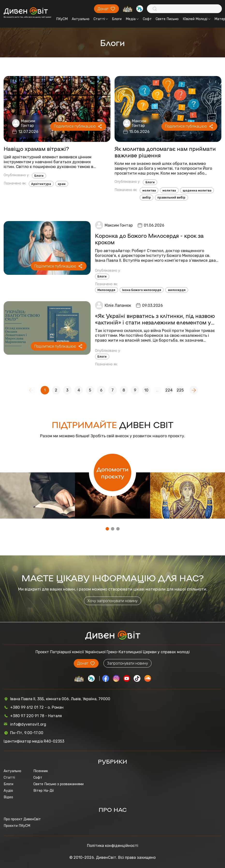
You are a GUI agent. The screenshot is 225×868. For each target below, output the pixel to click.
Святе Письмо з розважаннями (58, 784)
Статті (101, 19)
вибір (147, 197)
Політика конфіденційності (113, 846)
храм (62, 184)
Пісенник (41, 771)
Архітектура (41, 184)
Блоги (117, 19)
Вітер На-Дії (44, 791)
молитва (149, 190)
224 (169, 390)
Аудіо (8, 791)
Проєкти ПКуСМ (17, 826)
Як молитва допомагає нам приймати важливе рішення (165, 152)
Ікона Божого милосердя (142, 290)
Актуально (81, 19)
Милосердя (106, 290)
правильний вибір (171, 197)
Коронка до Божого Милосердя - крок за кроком (149, 239)
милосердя (177, 290)
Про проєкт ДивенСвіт (22, 819)
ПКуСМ (62, 19)
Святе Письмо (167, 19)
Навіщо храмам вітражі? (36, 149)
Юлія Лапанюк (118, 305)
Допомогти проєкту (113, 472)
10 (146, 390)
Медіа (132, 19)
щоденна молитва (197, 190)
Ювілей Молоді (197, 19)
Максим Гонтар (28, 123)
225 (180, 390)
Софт (147, 19)
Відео (8, 797)
